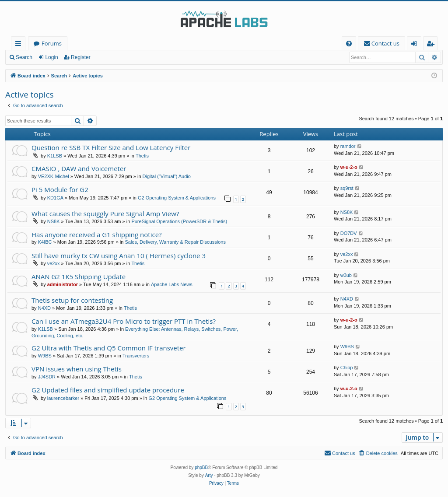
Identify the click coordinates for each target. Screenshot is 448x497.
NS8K (54, 221)
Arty (209, 475)
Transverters (136, 356)
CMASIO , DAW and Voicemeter (79, 168)
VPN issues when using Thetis (77, 369)
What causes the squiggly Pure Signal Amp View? (105, 213)
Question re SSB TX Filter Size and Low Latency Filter (111, 147)
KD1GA (55, 198)
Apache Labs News (172, 284)
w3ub (346, 275)
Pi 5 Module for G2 (60, 189)
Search (24, 57)
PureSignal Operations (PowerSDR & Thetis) (179, 221)
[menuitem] (349, 44)
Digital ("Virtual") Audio (167, 176)
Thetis (142, 156)
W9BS (45, 356)
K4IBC (45, 242)
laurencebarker (63, 398)
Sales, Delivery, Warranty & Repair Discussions (175, 242)
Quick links (20, 45)
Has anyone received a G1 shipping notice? (97, 234)
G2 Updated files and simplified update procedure (108, 390)
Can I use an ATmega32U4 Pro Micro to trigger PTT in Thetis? (124, 321)
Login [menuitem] (416, 45)
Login (51, 57)
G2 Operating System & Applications (177, 198)
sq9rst (347, 188)
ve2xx (54, 263)
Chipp (347, 367)
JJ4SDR (47, 377)
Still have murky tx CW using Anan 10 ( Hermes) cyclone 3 (119, 255)
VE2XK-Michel (54, 176)
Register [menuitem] (432, 45)
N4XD (44, 308)
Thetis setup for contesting (72, 300)
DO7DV (349, 233)
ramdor (348, 146)
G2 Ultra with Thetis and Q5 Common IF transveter (109, 348)
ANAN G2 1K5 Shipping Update (79, 276)
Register (81, 57)
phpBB (201, 467)
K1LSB (55, 156)
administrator (63, 284)
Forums (52, 43)
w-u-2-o (349, 167)
